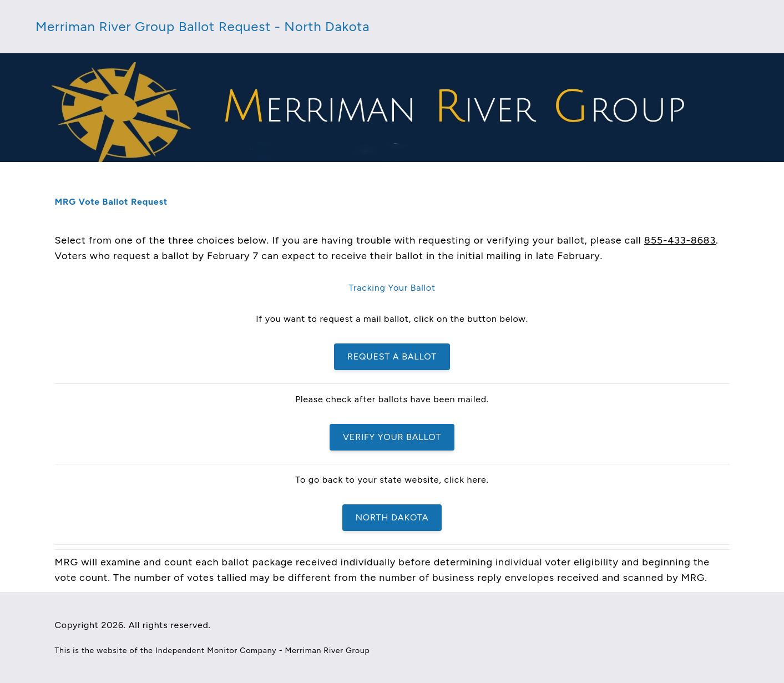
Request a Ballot (392, 356)
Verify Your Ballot (392, 437)
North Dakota (392, 517)
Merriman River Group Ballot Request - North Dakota (203, 26)
